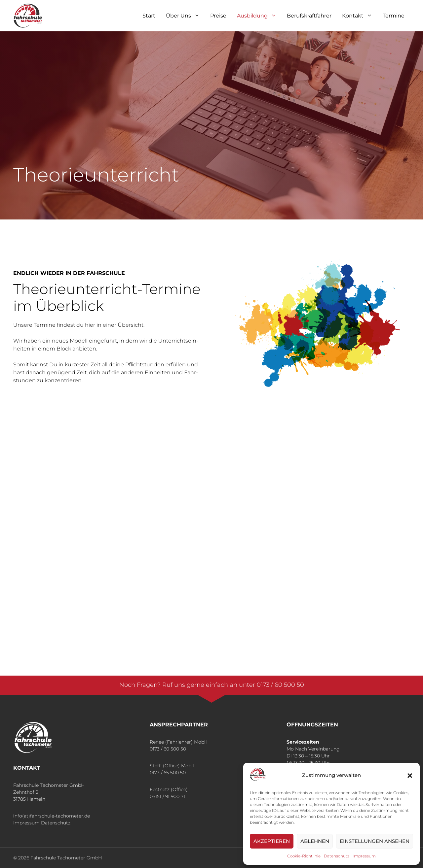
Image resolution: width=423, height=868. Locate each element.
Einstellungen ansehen (375, 841)
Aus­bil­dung (259, 16)
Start (149, 16)
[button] (410, 776)
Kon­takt (360, 16)
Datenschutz (56, 823)
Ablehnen (315, 841)
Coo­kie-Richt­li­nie (304, 856)
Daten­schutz (337, 856)
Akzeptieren (272, 841)
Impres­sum (364, 856)
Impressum (26, 823)
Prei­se (218, 16)
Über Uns (185, 16)
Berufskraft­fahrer (309, 16)
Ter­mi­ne (394, 16)
